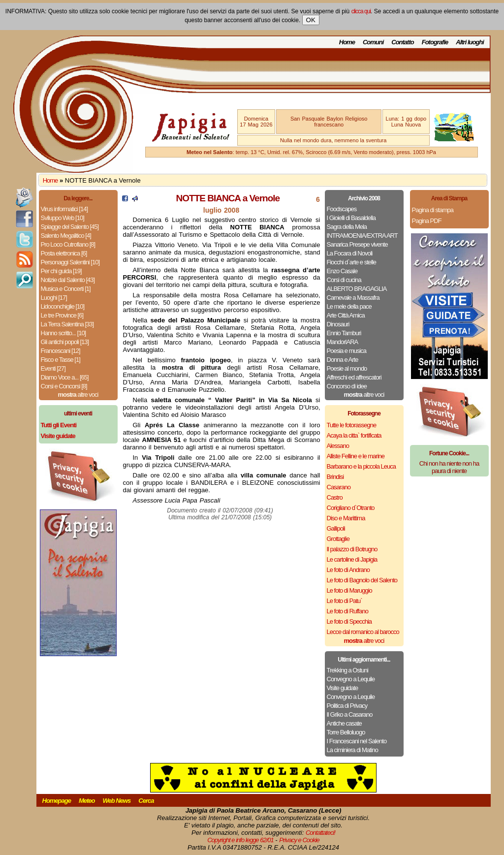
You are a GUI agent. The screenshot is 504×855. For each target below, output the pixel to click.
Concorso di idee (347, 386)
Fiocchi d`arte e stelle (352, 262)
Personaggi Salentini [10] (70, 262)
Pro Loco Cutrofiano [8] (68, 244)
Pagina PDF (427, 221)
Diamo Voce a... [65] (65, 377)
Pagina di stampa (433, 210)
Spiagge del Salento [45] (70, 227)
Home (347, 42)
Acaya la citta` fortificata (354, 435)
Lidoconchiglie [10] (63, 306)
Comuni (373, 42)
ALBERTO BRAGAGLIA (357, 289)
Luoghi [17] (54, 298)
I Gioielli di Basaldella (351, 218)
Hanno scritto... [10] (63, 333)
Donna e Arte (343, 360)
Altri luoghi (470, 42)
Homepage (57, 801)
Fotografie (435, 42)
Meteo (87, 801)
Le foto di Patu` (345, 601)
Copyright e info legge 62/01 (240, 840)
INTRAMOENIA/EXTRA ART (362, 236)
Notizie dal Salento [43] (68, 280)
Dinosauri (338, 324)
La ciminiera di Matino (352, 750)
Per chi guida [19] (61, 271)
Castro (335, 497)
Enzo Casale (342, 271)
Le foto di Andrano (348, 570)
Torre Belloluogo (346, 732)
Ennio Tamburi (344, 333)
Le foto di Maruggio (349, 590)
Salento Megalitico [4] (66, 236)
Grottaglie (338, 539)
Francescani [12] (61, 351)
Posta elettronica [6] (64, 253)
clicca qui (361, 11)
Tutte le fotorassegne (352, 425)
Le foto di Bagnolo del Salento (362, 580)
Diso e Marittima (346, 518)
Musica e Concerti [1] (66, 289)
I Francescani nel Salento (357, 741)
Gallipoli (336, 528)
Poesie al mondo (347, 368)
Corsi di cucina (344, 280)
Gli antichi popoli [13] (65, 342)
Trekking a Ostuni (347, 670)
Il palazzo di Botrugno (352, 549)
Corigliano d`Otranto (351, 508)
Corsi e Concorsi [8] (64, 386)
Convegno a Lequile (351, 679)
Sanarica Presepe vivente (357, 244)
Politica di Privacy (347, 706)
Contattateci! (320, 833)
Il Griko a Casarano (350, 714)
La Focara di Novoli (350, 253)
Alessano (338, 446)
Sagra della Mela (347, 227)
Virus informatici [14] (64, 209)
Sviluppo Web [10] (63, 218)
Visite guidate (343, 688)
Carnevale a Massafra (353, 298)
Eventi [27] (53, 368)
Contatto (402, 42)
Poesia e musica (346, 351)
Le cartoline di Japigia (352, 559)
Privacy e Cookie (299, 840)
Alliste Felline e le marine (356, 456)
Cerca (146, 801)
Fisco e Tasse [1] (61, 360)
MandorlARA (343, 342)
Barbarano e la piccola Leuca (361, 466)
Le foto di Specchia (349, 621)
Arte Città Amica (346, 315)
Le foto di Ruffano (347, 611)
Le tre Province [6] (62, 315)
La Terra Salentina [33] (67, 324)
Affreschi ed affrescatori (354, 377)
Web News (117, 801)
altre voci (78, 395)
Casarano (339, 487)
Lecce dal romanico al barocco (363, 632)
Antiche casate (344, 723)
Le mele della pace (349, 306)
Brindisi (335, 477)
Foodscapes (342, 209)
